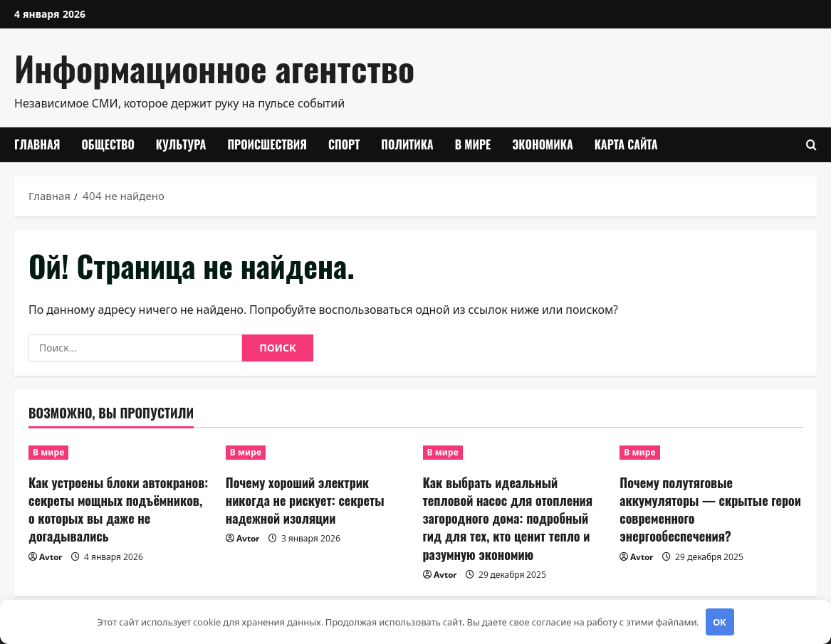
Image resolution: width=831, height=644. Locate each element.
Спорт (344, 144)
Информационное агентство (214, 68)
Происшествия (267, 144)
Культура (181, 144)
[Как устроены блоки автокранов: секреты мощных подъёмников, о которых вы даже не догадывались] (120, 453)
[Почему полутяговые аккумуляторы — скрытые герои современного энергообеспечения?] (711, 453)
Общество (108, 144)
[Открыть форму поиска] (811, 145)
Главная (37, 144)
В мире (473, 144)
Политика (407, 144)
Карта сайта (626, 144)
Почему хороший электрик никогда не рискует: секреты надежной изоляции (305, 500)
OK (720, 622)
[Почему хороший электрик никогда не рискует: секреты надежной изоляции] (317, 453)
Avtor (51, 557)
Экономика (543, 144)
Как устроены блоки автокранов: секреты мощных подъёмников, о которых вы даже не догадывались (118, 510)
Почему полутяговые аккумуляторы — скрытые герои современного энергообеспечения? (710, 510)
